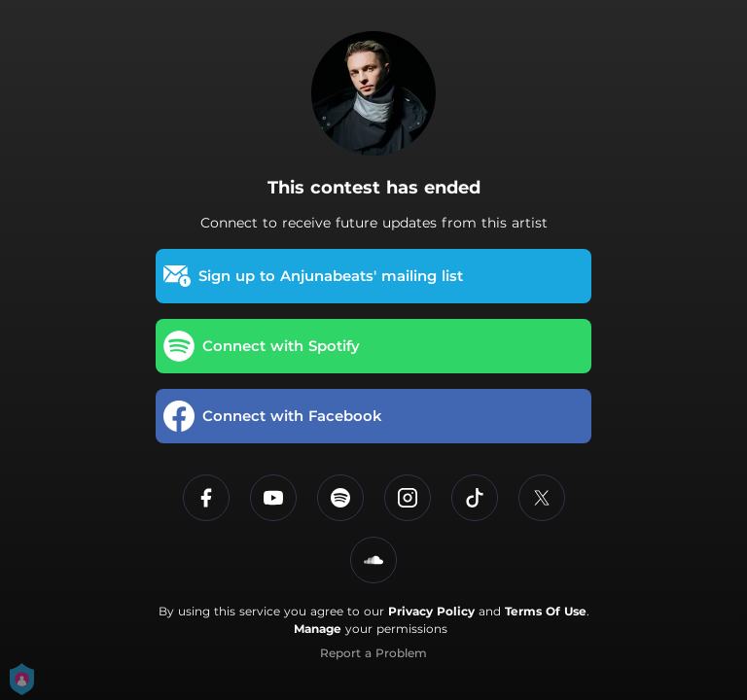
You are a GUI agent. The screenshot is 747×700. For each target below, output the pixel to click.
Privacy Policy (431, 611)
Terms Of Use (546, 611)
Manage (318, 629)
